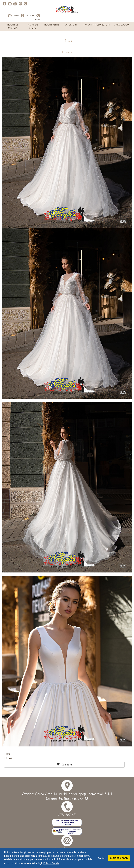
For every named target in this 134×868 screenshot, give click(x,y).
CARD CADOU (121, 25)
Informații (27, 15)
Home (13, 15)
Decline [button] (101, 858)
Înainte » (67, 52)
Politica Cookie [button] (51, 863)
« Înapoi (67, 41)
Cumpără (64, 764)
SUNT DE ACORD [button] (119, 858)
